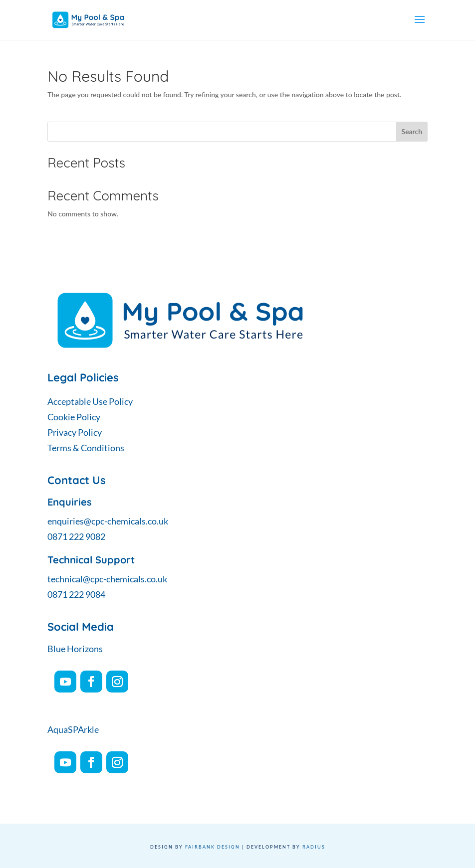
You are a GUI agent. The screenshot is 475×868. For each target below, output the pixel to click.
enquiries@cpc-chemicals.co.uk (108, 521)
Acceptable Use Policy (90, 401)
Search (412, 131)
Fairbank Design (213, 847)
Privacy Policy (75, 432)
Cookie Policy (74, 417)
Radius (314, 847)
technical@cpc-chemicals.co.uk (107, 579)
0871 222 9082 (76, 536)
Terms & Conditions (86, 448)
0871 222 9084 (76, 594)
